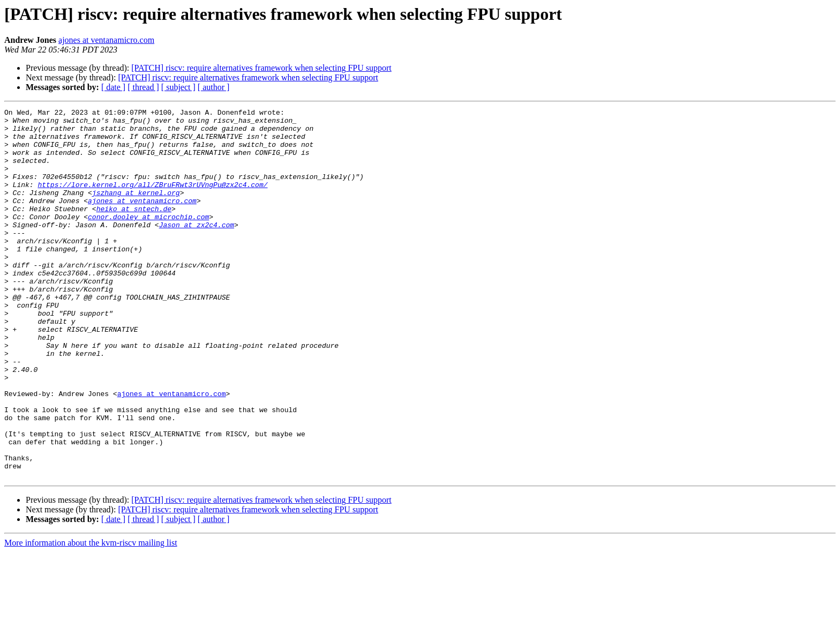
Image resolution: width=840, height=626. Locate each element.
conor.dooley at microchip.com (148, 239)
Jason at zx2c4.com (197, 249)
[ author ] (214, 87)
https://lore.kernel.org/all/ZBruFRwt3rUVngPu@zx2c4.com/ (152, 200)
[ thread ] (143, 87)
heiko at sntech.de (134, 229)
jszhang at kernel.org (136, 210)
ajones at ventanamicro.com (106, 40)
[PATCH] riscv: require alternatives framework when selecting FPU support (261, 68)
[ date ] (113, 87)
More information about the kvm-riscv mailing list (91, 617)
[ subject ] (178, 87)
